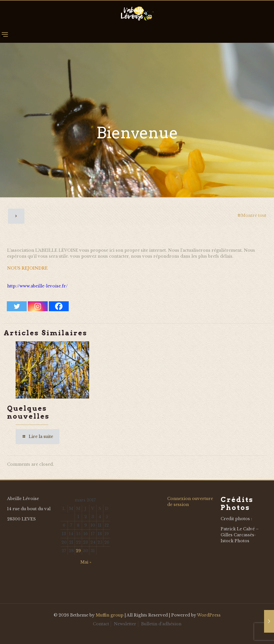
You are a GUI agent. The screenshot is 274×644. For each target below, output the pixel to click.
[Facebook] (59, 306)
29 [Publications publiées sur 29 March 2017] (78, 551)
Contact (101, 624)
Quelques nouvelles (28, 412)
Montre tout (252, 215)
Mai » (86, 562)
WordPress (209, 615)
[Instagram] (38, 306)
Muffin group (110, 615)
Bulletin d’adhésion (161, 624)
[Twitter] (17, 306)
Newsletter (125, 624)
